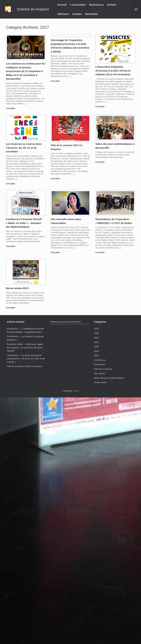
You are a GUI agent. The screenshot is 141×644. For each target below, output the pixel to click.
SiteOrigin (68, 391)
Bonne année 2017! (17, 288)
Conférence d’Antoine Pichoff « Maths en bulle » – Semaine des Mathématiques (24, 223)
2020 (97, 333)
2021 (97, 338)
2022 (97, 342)
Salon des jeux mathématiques (109, 378)
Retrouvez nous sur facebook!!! (66, 322)
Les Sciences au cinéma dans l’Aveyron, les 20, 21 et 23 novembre (24, 148)
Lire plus (11, 108)
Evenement (100, 364)
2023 (97, 347)
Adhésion (63, 14)
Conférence (100, 360)
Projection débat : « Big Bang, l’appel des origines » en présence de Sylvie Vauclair (25, 347)
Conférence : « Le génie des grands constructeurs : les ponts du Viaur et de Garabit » (26, 359)
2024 (97, 351)
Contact (77, 14)
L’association (78, 5)
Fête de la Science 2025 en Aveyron (24, 366)
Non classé (99, 373)
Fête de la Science (103, 369)
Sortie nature (100, 382)
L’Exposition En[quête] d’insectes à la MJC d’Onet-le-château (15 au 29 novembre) (113, 71)
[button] (136, 9)
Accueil (62, 5)
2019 (97, 329)
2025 (97, 355)
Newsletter (92, 14)
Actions (112, 5)
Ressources (96, 5)
